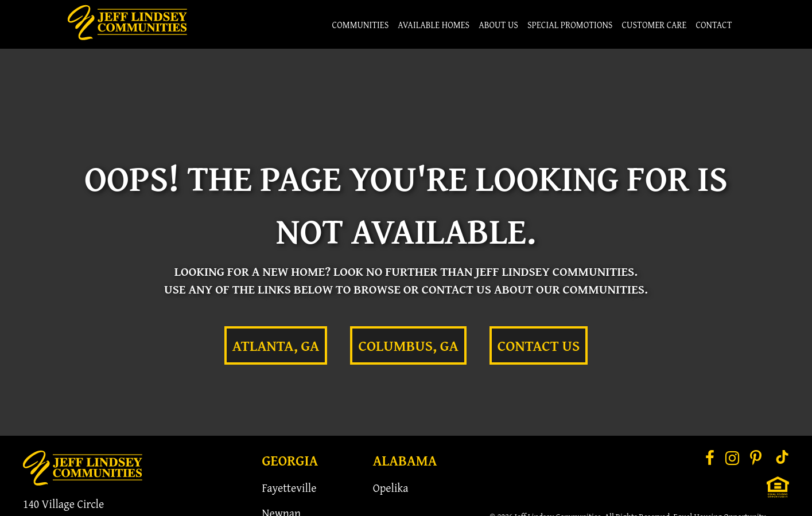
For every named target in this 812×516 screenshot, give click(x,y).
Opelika (391, 488)
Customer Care (654, 25)
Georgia (290, 460)
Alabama (405, 460)
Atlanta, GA (276, 345)
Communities (361, 25)
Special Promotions (570, 25)
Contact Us (539, 345)
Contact (714, 25)
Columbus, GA (408, 345)
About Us (498, 25)
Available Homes (434, 25)
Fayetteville (290, 488)
